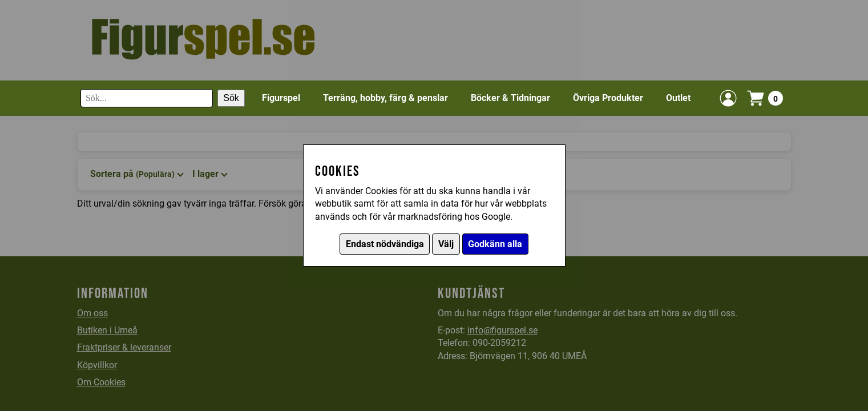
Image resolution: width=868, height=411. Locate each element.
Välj (446, 244)
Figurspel (281, 98)
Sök (231, 98)
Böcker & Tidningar (510, 98)
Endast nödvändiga (385, 244)
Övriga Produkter (608, 98)
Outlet (678, 98)
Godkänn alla (495, 244)
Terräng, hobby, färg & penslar (385, 98)
